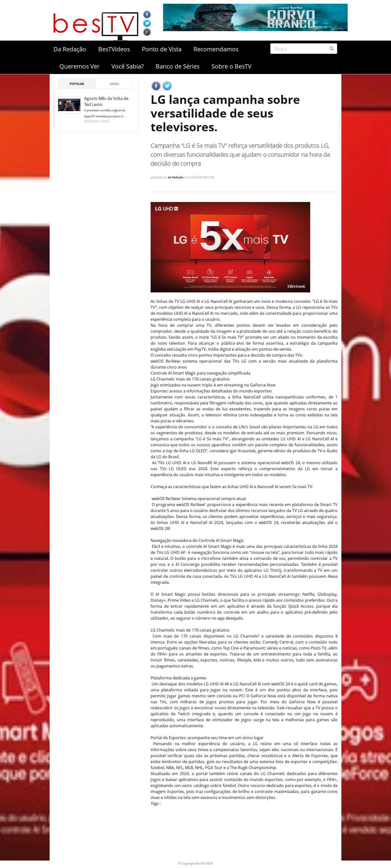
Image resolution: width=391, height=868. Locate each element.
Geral (115, 84)
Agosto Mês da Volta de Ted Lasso (109, 107)
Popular (77, 84)
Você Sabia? (128, 66)
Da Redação (70, 49)
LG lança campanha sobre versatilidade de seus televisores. (227, 114)
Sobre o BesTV (231, 66)
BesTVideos (114, 49)
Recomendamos (216, 49)
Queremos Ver (79, 66)
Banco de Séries (178, 66)
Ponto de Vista (162, 49)
